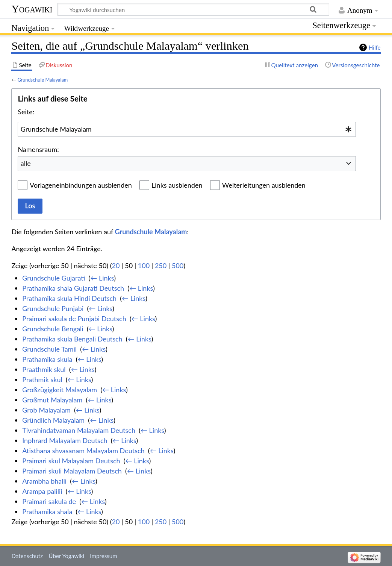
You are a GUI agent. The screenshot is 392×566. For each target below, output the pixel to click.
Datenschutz (27, 556)
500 (178, 266)
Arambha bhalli (44, 481)
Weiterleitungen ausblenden (264, 185)
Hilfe (375, 47)
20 (116, 266)
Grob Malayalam (46, 410)
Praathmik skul (44, 369)
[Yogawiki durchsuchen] (193, 9)
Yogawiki (32, 9)
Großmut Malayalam (52, 400)
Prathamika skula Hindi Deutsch (69, 298)
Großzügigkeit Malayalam (60, 390)
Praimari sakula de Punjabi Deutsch (74, 319)
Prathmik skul (42, 379)
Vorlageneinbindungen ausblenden (81, 185)
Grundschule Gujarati (54, 278)
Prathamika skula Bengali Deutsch (72, 339)
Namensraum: (38, 149)
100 (144, 266)
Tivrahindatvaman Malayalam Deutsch (79, 430)
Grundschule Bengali (53, 329)
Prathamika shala (47, 511)
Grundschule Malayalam (42, 80)
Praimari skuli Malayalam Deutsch (72, 471)
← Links (102, 278)
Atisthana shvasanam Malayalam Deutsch (83, 451)
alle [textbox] (26, 163)
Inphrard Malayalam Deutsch (65, 440)
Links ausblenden (177, 185)
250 (161, 266)
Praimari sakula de (49, 501)
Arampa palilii (42, 491)
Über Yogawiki (66, 556)
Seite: (26, 112)
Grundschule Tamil (49, 349)
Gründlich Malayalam (53, 420)
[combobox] (187, 129)
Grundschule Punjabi (53, 308)
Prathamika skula (47, 359)
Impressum (104, 556)
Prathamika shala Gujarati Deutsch (73, 288)
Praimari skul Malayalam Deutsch (71, 461)
